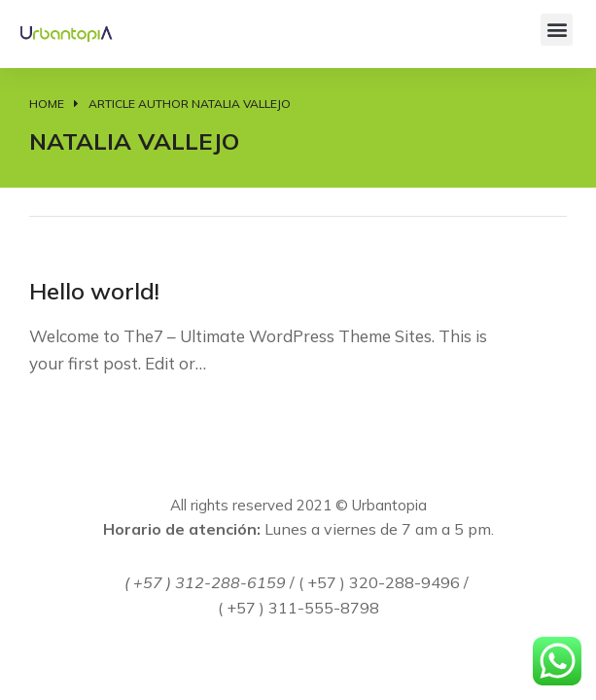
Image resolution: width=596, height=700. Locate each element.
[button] (557, 30)
